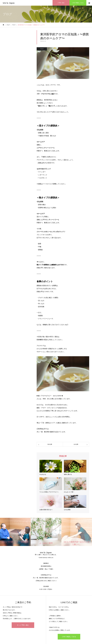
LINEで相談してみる (78, 3)
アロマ (42, 49)
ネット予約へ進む (23, 625)
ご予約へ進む (61, 3)
